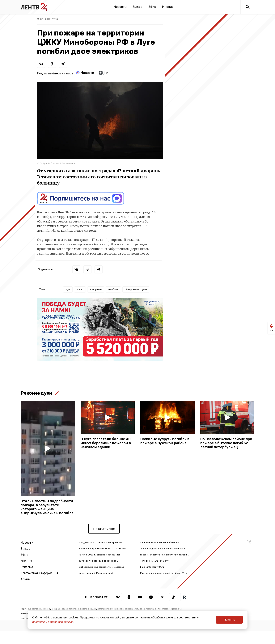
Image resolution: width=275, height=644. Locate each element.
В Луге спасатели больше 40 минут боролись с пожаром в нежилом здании (106, 443)
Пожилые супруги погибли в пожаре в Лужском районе (165, 441)
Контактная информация (39, 573)
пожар (80, 289)
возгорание (96, 289)
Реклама (27, 567)
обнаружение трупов (136, 289)
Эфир (152, 7)
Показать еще (104, 529)
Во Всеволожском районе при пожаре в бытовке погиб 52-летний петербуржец (226, 443)
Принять (229, 619)
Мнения (168, 7)
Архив (25, 579)
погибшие (113, 289)
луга (68, 289)
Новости (120, 7)
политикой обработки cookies (53, 622)
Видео (137, 7)
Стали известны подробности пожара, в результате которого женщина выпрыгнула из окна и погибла (47, 507)
